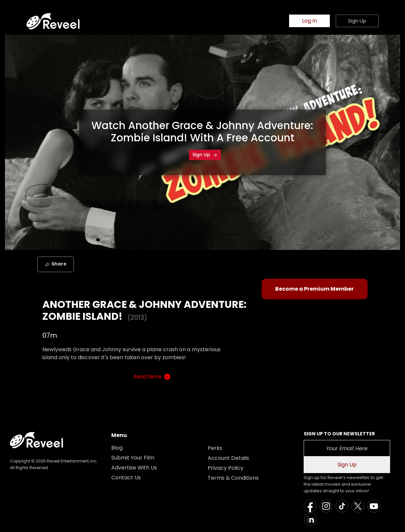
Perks (215, 448)
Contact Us (126, 478)
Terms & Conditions (233, 478)
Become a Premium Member (314, 289)
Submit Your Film (133, 458)
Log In (309, 21)
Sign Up (205, 155)
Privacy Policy (226, 468)
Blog (117, 448)
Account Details (228, 458)
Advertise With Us (134, 468)
